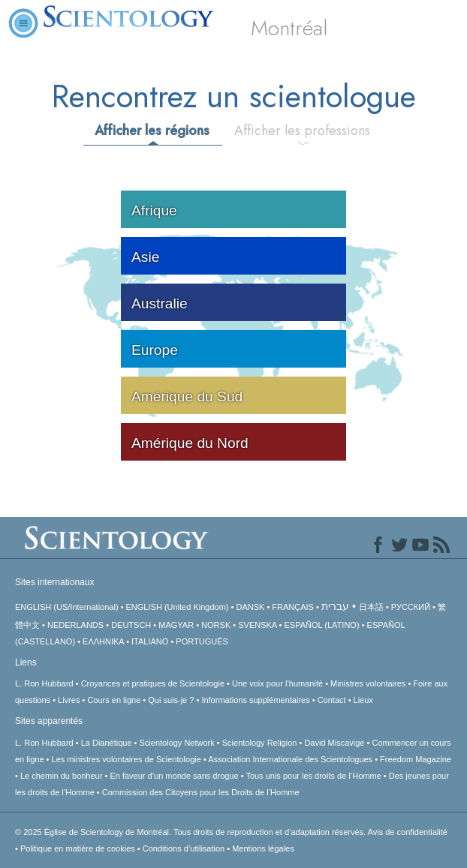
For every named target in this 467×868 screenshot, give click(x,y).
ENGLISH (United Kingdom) (178, 607)
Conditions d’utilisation (184, 848)
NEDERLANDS (75, 625)
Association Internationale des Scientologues (290, 759)
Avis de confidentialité (408, 832)
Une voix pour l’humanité (277, 683)
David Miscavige (334, 743)
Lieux (363, 700)
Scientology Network (177, 743)
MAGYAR (176, 625)
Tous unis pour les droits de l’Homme (313, 776)
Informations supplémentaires (255, 700)
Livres (69, 700)
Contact (332, 700)
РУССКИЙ (411, 607)
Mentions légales (263, 848)
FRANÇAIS (293, 607)
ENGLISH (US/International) (67, 607)
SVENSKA (257, 625)
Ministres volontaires (368, 683)
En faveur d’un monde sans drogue (174, 776)
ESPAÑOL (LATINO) (322, 625)
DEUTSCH (131, 625)
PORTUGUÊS (202, 641)
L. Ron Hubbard (44, 683)
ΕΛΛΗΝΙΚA (103, 641)
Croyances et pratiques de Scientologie (153, 683)
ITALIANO (150, 641)
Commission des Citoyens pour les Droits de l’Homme (201, 792)
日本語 (371, 607)
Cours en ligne (114, 700)
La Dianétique (107, 743)
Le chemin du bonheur (63, 776)
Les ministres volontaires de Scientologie (127, 759)
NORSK (216, 625)
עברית (335, 606)
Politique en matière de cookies (78, 848)
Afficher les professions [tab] (302, 131)
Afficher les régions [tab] (152, 131)
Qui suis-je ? (171, 700)
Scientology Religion (260, 743)
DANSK (250, 607)
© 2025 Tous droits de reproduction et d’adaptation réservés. (191, 832)
